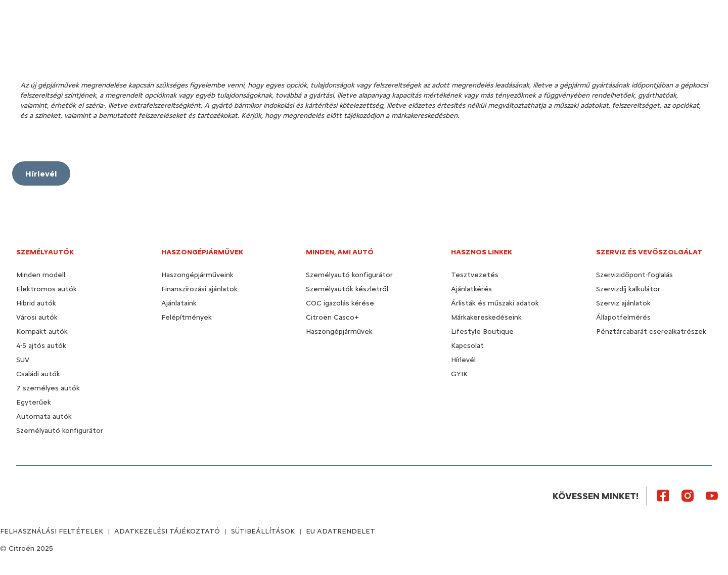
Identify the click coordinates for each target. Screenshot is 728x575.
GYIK (459, 374)
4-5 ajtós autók (41, 346)
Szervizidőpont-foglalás (634, 275)
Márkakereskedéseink (486, 317)
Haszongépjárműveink (197, 275)
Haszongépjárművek (339, 331)
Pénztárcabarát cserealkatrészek (651, 331)
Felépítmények (187, 317)
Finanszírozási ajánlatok (199, 289)
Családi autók (38, 374)
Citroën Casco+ (332, 317)
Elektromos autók (47, 289)
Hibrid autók (36, 303)
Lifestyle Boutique (482, 331)
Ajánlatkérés (471, 289)
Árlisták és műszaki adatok (495, 303)
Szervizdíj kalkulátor (628, 289)
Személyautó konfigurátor (60, 431)
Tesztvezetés (475, 275)
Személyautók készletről (347, 289)
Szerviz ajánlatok (623, 303)
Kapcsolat (467, 346)
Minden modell (41, 275)
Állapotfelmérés (623, 317)
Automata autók (44, 416)
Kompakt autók (42, 331)
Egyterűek (34, 402)
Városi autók (37, 317)
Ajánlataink (179, 303)
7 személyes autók (48, 388)
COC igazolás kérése (340, 303)
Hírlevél (463, 360)
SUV (23, 360)
